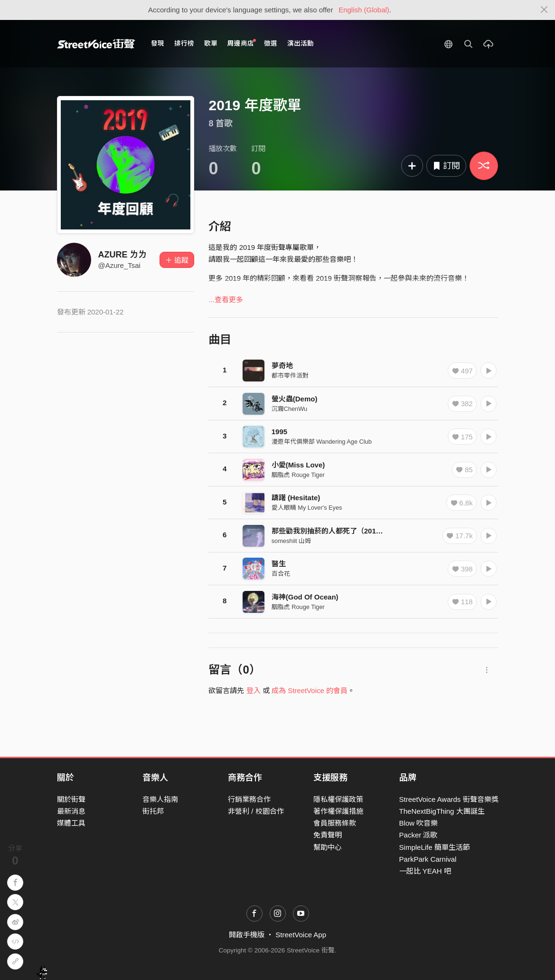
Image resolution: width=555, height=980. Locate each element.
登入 (254, 690)
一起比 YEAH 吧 (425, 871)
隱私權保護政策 (338, 799)
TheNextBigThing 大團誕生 (442, 811)
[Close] (544, 10)
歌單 (211, 43)
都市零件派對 (290, 376)
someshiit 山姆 (291, 541)
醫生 (279, 564)
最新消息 (71, 811)
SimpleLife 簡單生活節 (435, 847)
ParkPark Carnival (428, 859)
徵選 (271, 43)
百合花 (281, 574)
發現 (158, 43)
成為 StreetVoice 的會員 (310, 690)
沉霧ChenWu (289, 409)
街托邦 (153, 811)
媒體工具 (71, 823)
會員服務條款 (335, 823)
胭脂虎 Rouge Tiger (298, 475)
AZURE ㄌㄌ (123, 255)
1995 (279, 432)
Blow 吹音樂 (419, 823)
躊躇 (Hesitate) (296, 498)
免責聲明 (328, 835)
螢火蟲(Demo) (295, 399)
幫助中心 (328, 847)
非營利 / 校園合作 (256, 811)
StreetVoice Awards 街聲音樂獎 (449, 799)
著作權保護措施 (338, 811)
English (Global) (364, 10)
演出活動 (301, 43)
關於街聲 (71, 799)
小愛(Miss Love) (298, 465)
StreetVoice (96, 44)
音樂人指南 (160, 799)
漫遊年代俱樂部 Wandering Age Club (322, 442)
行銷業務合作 (249, 799)
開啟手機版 (247, 935)
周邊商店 (242, 43)
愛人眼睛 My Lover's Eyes (307, 508)
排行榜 (184, 43)
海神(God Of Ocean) (305, 597)
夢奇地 (282, 366)
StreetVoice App (301, 935)
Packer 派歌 (419, 835)
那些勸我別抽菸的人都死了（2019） (329, 531)
